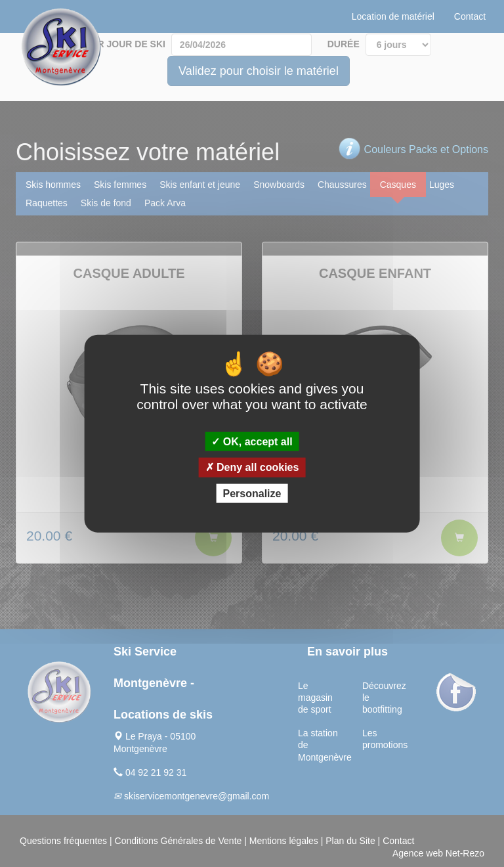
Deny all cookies (252, 467)
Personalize (252, 493)
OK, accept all (252, 442)
